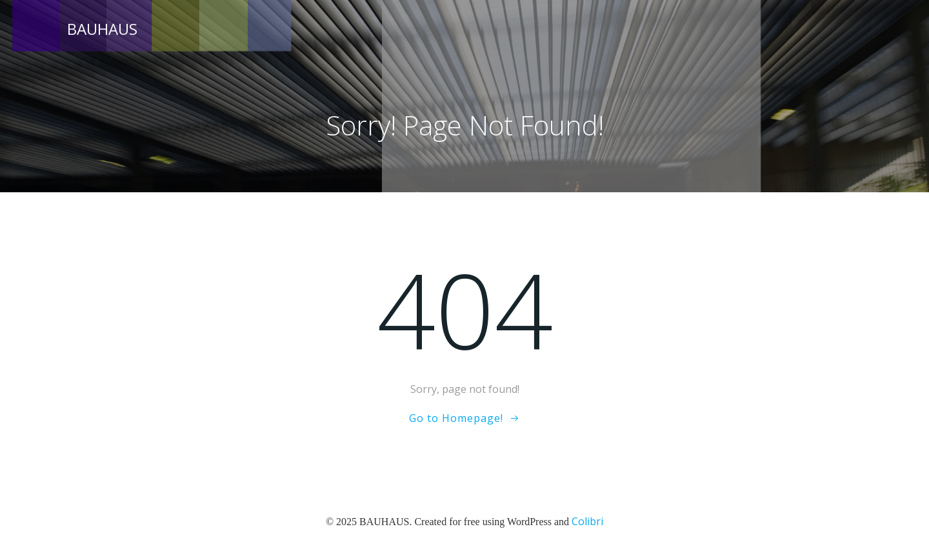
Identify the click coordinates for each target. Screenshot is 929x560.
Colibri (587, 521)
